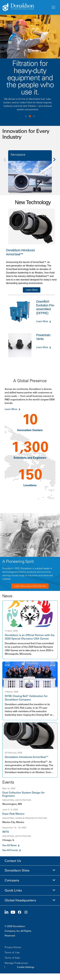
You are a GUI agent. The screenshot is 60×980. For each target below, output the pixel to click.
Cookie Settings (26, 967)
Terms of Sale (12, 958)
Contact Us (13, 861)
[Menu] (53, 7)
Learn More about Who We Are (30, 586)
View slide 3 (34, 116)
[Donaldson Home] (25, 7)
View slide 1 (26, 116)
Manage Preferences (16, 963)
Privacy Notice (13, 947)
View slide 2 (30, 116)
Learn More (32, 290)
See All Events (10, 850)
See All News (9, 845)
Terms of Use (12, 952)
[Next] (56, 162)
